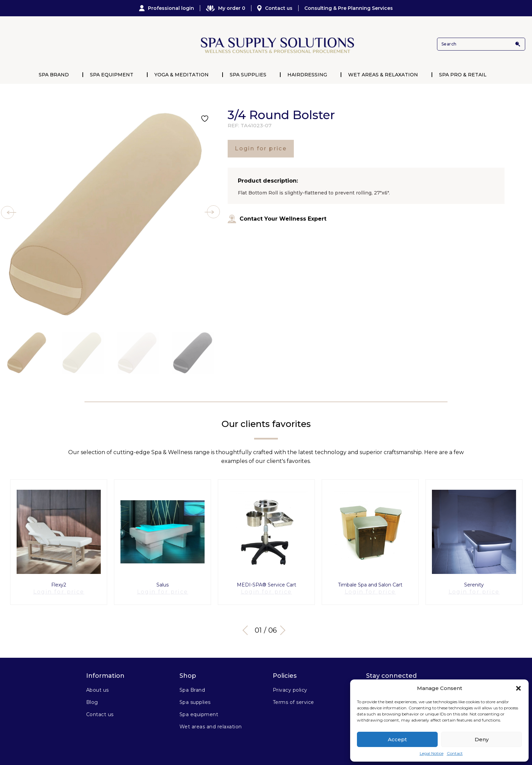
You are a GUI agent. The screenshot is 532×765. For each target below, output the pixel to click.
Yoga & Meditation (182, 75)
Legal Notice (432, 753)
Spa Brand (54, 75)
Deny (482, 739)
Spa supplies (195, 697)
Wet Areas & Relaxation (383, 75)
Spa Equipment (112, 75)
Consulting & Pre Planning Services (349, 8)
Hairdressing (307, 75)
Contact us (275, 8)
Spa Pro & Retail (463, 75)
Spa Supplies (248, 75)
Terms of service (293, 697)
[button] (518, 688)
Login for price (261, 148)
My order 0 (226, 8)
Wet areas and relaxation (211, 721)
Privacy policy (290, 685)
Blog (92, 697)
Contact (455, 753)
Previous (247, 624)
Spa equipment (199, 709)
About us (98, 685)
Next (283, 624)
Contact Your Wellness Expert (277, 219)
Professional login (167, 8)
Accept (397, 739)
